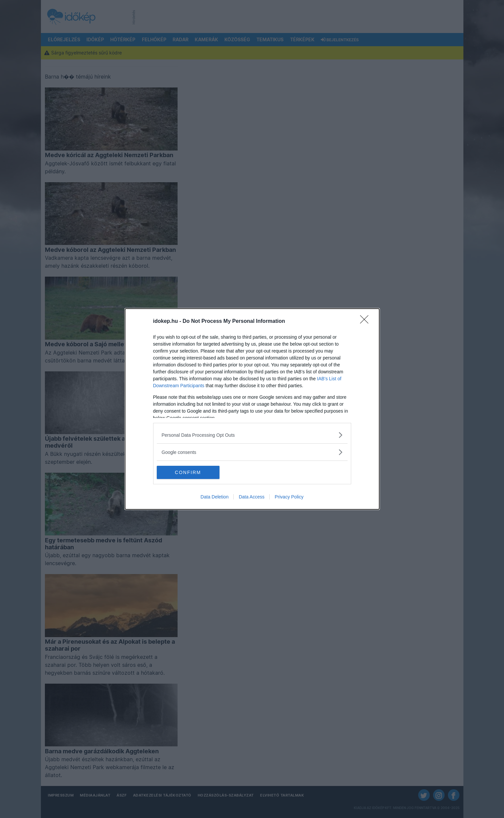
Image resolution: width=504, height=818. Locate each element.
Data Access (252, 497)
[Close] (366, 322)
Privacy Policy (289, 497)
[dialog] (252, 409)
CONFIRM (188, 472)
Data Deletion (215, 497)
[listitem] (252, 435)
